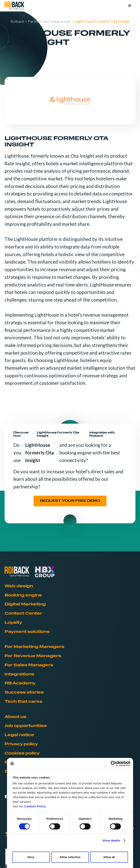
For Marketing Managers (34, 647)
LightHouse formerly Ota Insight (102, 21)
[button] (130, 6)
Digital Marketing (25, 604)
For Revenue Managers (33, 656)
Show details (111, 840)
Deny (31, 857)
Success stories (24, 693)
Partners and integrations (49, 21)
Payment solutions (27, 632)
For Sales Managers (29, 665)
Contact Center (23, 614)
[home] (14, 6)
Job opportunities (26, 726)
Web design (19, 586)
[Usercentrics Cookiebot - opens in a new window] (113, 764)
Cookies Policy (35, 806)
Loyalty (13, 623)
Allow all (109, 857)
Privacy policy (21, 744)
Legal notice (19, 735)
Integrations (19, 674)
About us (15, 717)
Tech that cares (23, 702)
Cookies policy (22, 753)
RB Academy (20, 683)
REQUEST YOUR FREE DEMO (70, 501)
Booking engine (23, 595)
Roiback (17, 21)
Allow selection (70, 857)
